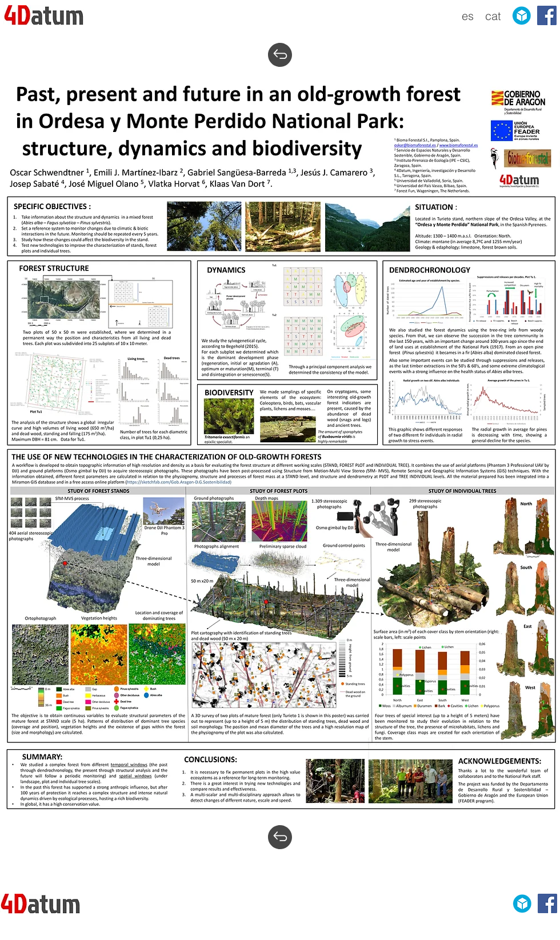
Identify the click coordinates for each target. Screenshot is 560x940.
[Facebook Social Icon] (547, 15)
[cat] (493, 16)
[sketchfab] (522, 15)
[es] (468, 16)
